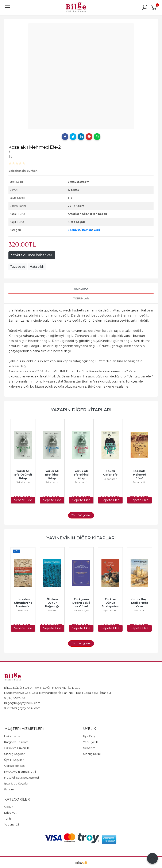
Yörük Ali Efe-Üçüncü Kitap (24, 475)
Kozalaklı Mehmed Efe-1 (140, 475)
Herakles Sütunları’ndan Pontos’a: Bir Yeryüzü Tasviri (26, 606)
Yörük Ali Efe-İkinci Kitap (53, 475)
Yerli (97, 230)
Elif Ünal (139, 610)
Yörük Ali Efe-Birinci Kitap (82, 475)
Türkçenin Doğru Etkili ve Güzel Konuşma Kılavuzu (82, 606)
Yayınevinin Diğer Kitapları (81, 538)
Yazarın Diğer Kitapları (81, 410)
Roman (87, 230)
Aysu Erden (110, 610)
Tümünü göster (81, 515)
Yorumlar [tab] (81, 298)
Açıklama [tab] (81, 289)
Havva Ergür (81, 610)
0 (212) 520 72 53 (15, 698)
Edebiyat (74, 230)
